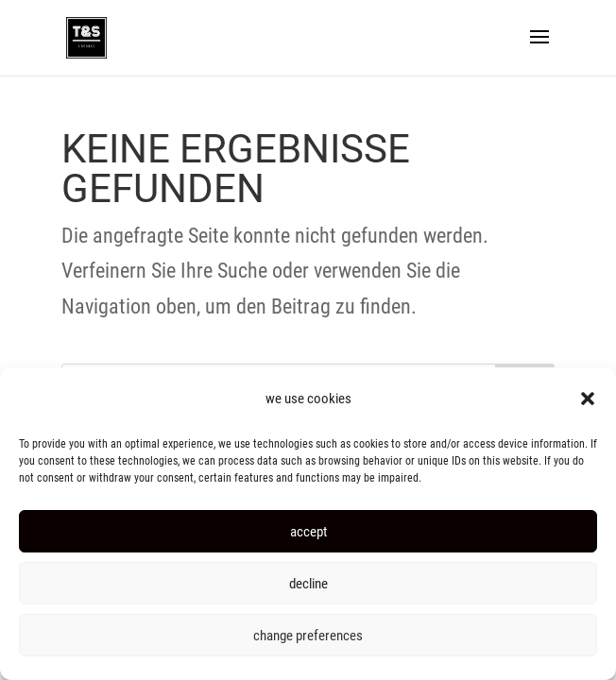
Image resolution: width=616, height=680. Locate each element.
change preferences (308, 636)
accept (308, 532)
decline (308, 584)
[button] (588, 399)
